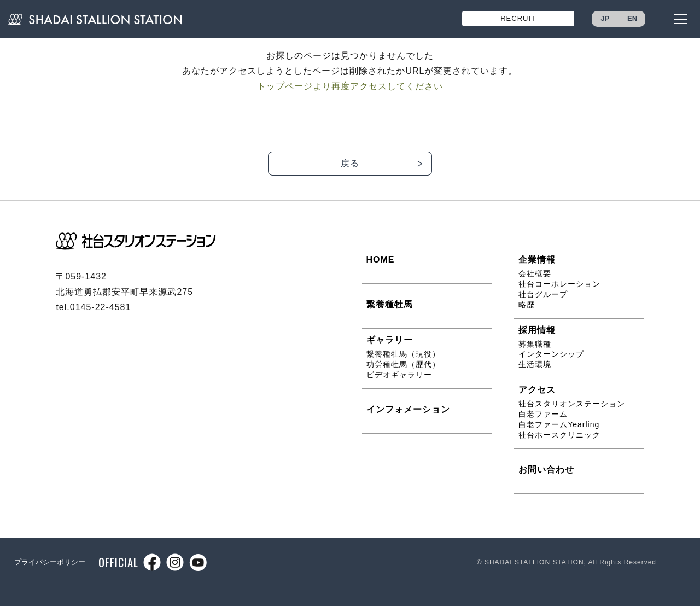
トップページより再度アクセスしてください (350, 86)
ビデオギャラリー (399, 375)
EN (632, 18)
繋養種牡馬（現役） (403, 354)
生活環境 (535, 364)
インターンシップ (551, 354)
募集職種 (535, 344)
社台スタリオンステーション (572, 404)
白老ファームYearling (559, 424)
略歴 (527, 305)
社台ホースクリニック (559, 435)
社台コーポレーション (559, 284)
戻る (350, 163)
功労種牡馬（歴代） (403, 364)
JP (605, 18)
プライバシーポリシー (50, 562)
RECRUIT (518, 18)
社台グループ (543, 294)
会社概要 (535, 273)
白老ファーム (543, 414)
